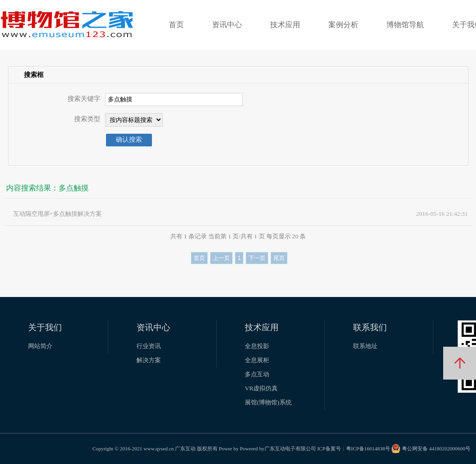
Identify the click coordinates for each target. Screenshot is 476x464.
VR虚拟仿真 (261, 388)
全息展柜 (257, 360)
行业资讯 (149, 346)
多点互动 (257, 374)
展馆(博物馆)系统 (268, 402)
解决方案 (149, 360)
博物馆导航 (405, 25)
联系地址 (365, 346)
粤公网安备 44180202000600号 (431, 449)
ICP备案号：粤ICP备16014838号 (353, 449)
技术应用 (285, 25)
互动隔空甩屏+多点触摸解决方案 (57, 214)
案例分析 (343, 25)
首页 (176, 25)
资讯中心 (227, 25)
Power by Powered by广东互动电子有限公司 (268, 449)
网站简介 (40, 346)
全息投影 (257, 346)
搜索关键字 (84, 99)
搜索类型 (87, 119)
